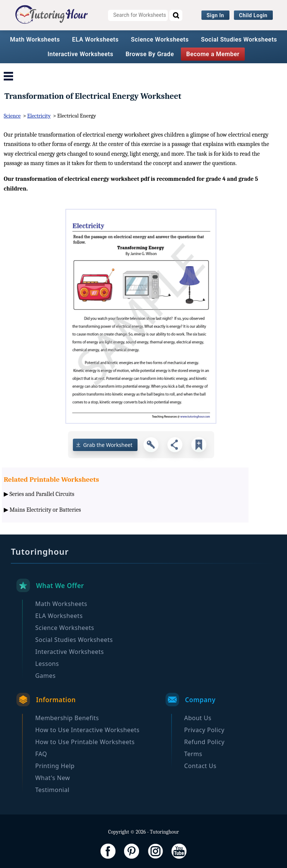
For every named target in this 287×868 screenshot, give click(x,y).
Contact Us (200, 766)
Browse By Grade (150, 54)
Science (12, 116)
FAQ (41, 754)
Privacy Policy (204, 730)
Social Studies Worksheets (239, 39)
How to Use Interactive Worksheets (87, 730)
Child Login (253, 15)
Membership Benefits (67, 718)
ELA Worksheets (95, 39)
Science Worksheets (160, 39)
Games (45, 676)
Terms (193, 754)
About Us (198, 718)
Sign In (215, 15)
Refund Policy (204, 742)
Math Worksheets (35, 39)
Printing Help (55, 766)
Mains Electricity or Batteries (45, 510)
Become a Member (213, 54)
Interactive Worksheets (80, 54)
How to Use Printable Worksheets (85, 742)
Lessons (47, 664)
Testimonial (52, 790)
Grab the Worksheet (108, 445)
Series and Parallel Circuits (42, 494)
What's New (53, 778)
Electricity (39, 116)
